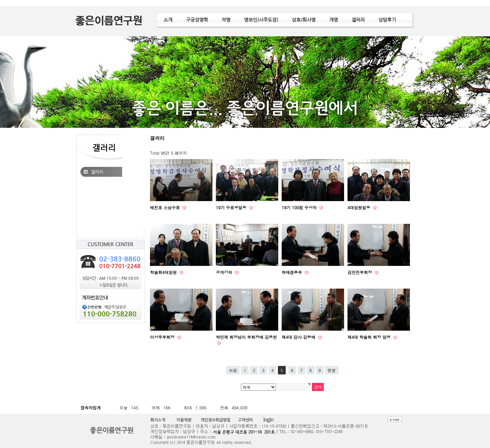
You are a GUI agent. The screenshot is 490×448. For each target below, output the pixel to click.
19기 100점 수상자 (300, 207)
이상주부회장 (163, 337)
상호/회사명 (304, 20)
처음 (233, 370)
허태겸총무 (293, 272)
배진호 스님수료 (166, 207)
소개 (168, 20)
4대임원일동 (360, 207)
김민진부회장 (360, 272)
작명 (226, 20)
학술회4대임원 (164, 272)
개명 (334, 20)
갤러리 (358, 20)
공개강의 (225, 272)
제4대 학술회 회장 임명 (370, 337)
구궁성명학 (197, 20)
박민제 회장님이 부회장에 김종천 (246, 337)
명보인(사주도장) (261, 20)
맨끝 (332, 370)
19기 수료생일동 (232, 207)
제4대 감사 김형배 (299, 337)
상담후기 (387, 20)
